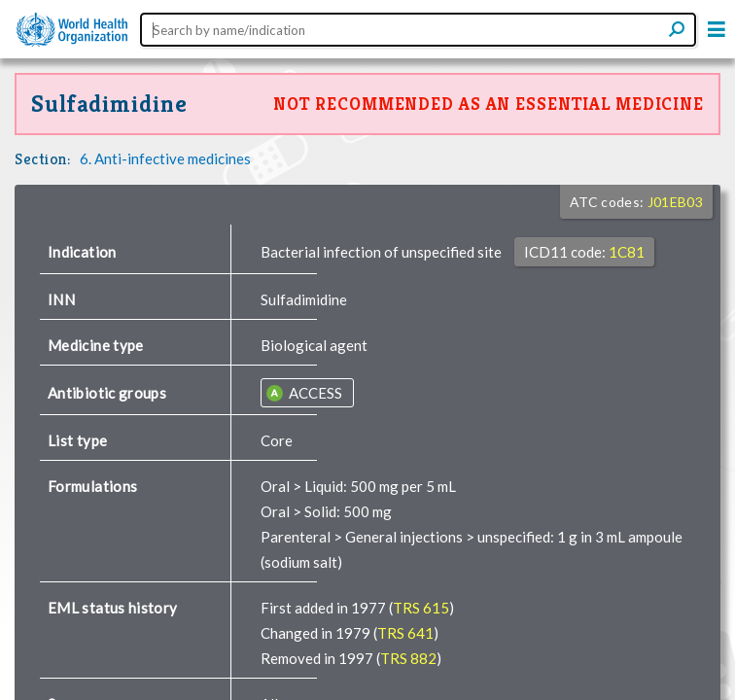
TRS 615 (421, 608)
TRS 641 (405, 633)
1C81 (627, 252)
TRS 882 (408, 658)
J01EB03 (675, 202)
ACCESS (314, 393)
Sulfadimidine (109, 104)
